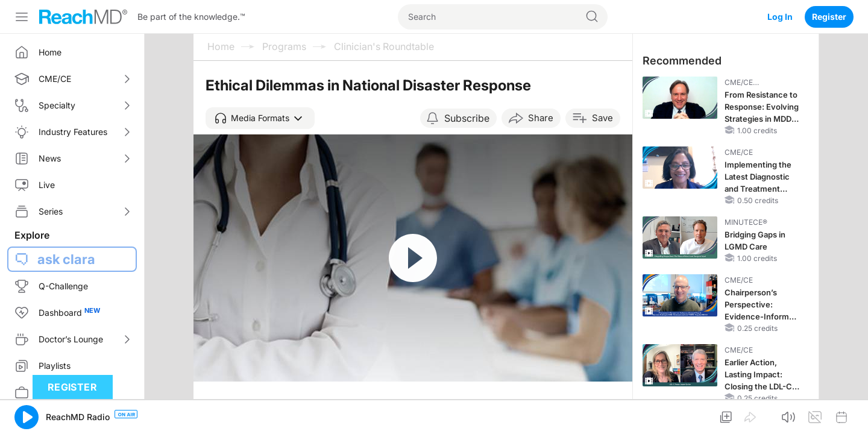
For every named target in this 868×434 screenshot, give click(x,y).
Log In (780, 17)
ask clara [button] (66, 259)
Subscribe (467, 118)
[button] (260, 118)
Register (829, 17)
